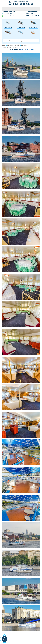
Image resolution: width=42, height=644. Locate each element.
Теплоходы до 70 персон (13, 46)
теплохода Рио (27, 49)
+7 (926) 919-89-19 (10, 16)
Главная (3, 46)
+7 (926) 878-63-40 (34, 15)
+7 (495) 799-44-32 (10, 14)
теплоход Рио (25, 46)
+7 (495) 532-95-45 (34, 14)
